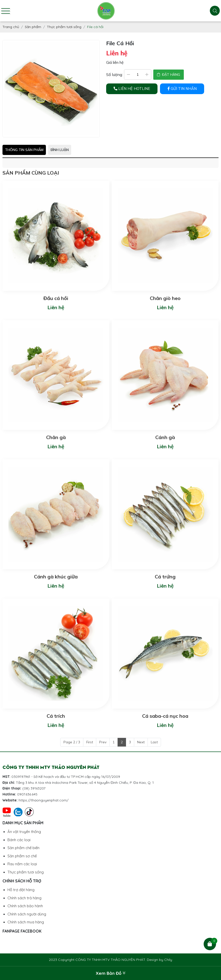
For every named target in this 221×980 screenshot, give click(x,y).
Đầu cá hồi (56, 298)
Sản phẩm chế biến (23, 848)
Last (154, 742)
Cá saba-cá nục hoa (165, 716)
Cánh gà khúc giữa (56, 577)
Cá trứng (165, 577)
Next (141, 742)
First (90, 742)
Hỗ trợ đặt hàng (21, 890)
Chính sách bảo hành (25, 906)
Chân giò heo (165, 298)
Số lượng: (114, 75)
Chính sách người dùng (27, 914)
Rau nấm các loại (22, 864)
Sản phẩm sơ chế (22, 856)
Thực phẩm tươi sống (26, 872)
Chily (168, 960)
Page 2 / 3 (72, 742)
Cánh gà (165, 437)
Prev (103, 742)
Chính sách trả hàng (24, 898)
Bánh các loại (19, 840)
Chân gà (56, 437)
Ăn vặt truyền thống (24, 832)
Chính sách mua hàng (26, 922)
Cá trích (56, 716)
